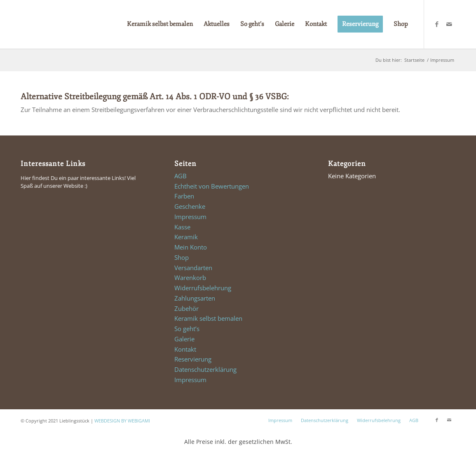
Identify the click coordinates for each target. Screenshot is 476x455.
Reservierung (193, 359)
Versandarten (193, 268)
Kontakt (185, 349)
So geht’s (187, 329)
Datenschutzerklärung (205, 369)
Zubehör (186, 308)
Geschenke (190, 206)
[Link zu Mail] (449, 24)
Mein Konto (191, 247)
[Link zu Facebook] (437, 24)
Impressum (190, 217)
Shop (182, 257)
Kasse (182, 227)
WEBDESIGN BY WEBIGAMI (122, 421)
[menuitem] (160, 24)
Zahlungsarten (195, 298)
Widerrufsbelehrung (203, 288)
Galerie (184, 339)
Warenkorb (190, 278)
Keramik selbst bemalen (208, 318)
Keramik (186, 237)
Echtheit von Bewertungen (212, 186)
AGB (181, 176)
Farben (184, 196)
